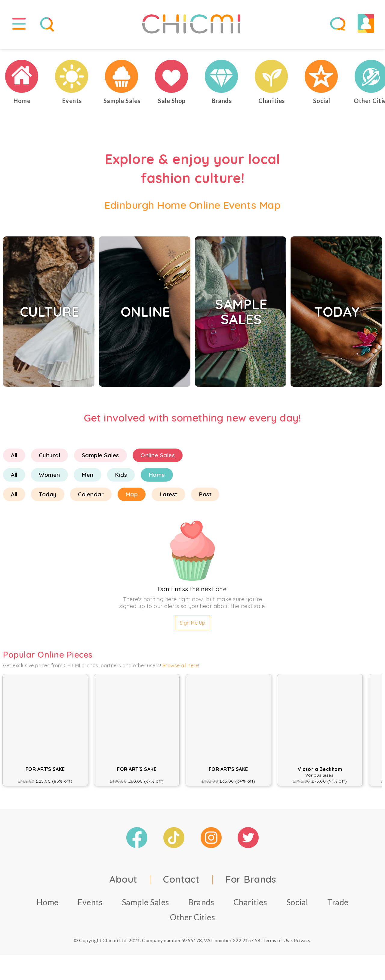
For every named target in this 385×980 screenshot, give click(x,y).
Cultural (49, 459)
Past (205, 498)
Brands (201, 906)
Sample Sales (100, 459)
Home (157, 479)
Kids (121, 479)
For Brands (251, 883)
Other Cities (192, 921)
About (123, 883)
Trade (338, 906)
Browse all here (180, 670)
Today (48, 498)
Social (297, 906)
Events (90, 906)
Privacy (302, 944)
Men (88, 479)
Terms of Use (277, 944)
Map (132, 498)
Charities (250, 906)
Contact (181, 883)
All (14, 459)
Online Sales (158, 459)
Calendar (91, 498)
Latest (168, 498)
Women (49, 479)
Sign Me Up (193, 627)
